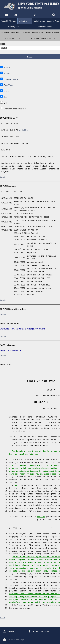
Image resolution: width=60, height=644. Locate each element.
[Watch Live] (6, 16)
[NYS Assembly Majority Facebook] (16, 16)
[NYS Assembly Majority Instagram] (35, 16)
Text (6, 103)
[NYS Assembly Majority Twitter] (25, 16)
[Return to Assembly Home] (30, 7)
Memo (7, 97)
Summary (8, 74)
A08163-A (24, 136)
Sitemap (9, 631)
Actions (7, 79)
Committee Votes (11, 85)
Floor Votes (9, 91)
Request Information (38, 631)
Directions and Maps (14, 640)
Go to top (3, 183)
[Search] (54, 16)
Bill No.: (3, 50)
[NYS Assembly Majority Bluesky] (44, 16)
